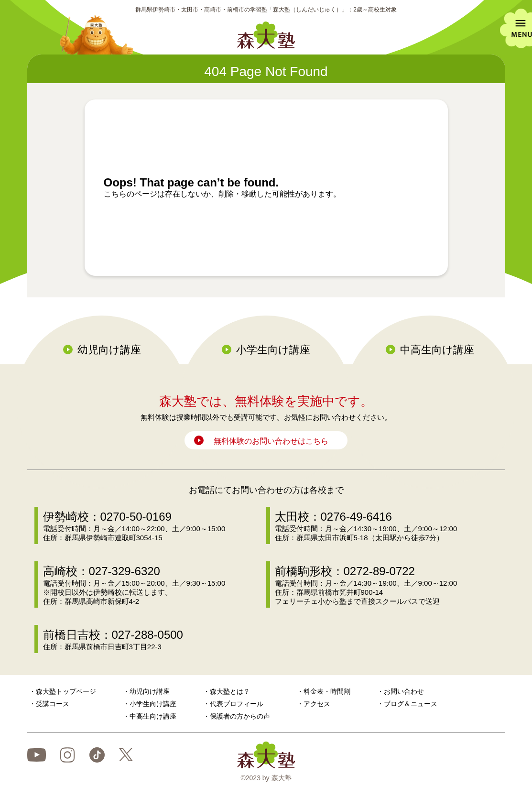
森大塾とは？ (230, 691)
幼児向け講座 (109, 350)
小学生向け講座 (273, 350)
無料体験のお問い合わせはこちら (271, 441)
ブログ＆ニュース (411, 704)
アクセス (317, 704)
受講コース (53, 704)
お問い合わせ (404, 691)
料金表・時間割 (327, 691)
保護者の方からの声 (240, 716)
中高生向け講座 (437, 350)
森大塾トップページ (66, 691)
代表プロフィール (237, 704)
